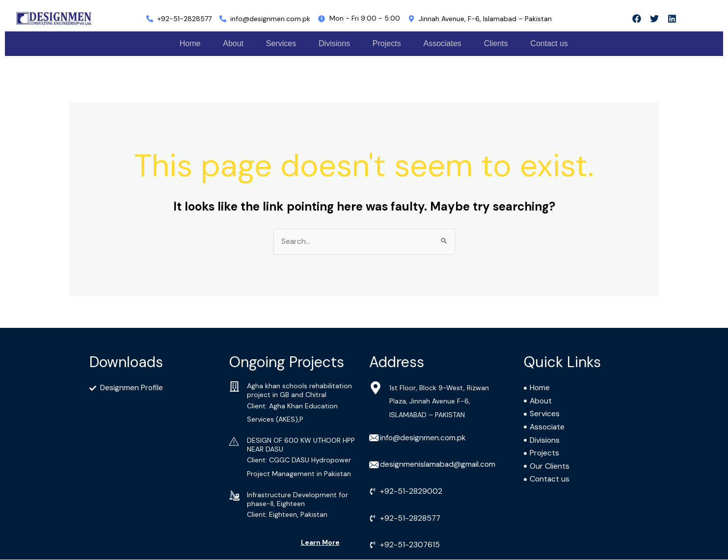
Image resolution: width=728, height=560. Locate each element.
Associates (448, 43)
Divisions (336, 43)
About (231, 43)
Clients (503, 43)
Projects (390, 43)
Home (185, 43)
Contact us (559, 43)
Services (281, 43)
